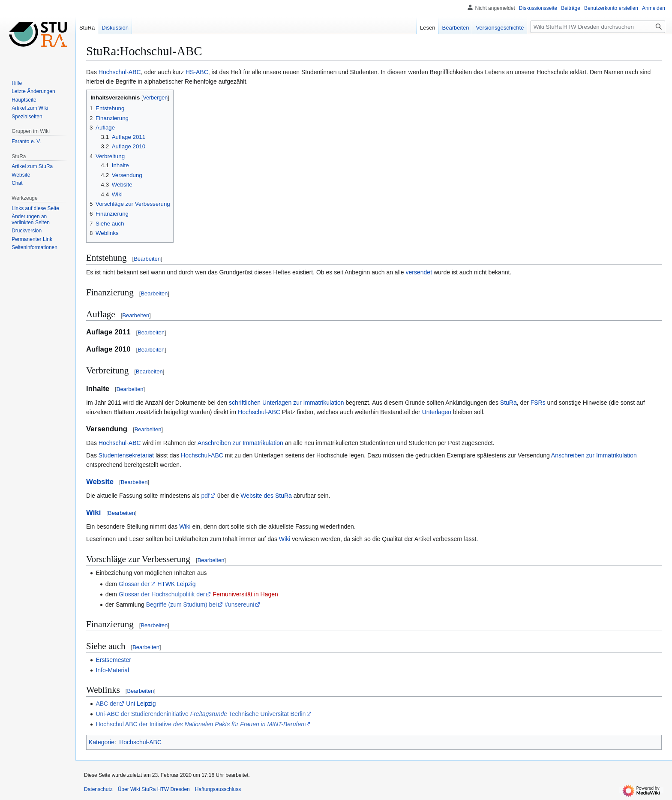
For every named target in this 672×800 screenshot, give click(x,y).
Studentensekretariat (126, 455)
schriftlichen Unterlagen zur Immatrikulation (286, 403)
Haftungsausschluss (218, 789)
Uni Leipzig (141, 704)
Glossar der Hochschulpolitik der (162, 594)
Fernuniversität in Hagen (245, 594)
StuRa (508, 403)
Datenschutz (98, 789)
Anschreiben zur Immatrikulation (240, 443)
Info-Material (112, 670)
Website (100, 482)
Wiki (93, 513)
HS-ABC (197, 72)
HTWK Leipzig (176, 584)
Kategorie (102, 742)
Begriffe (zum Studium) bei (181, 605)
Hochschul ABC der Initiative (200, 724)
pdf (205, 496)
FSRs (538, 403)
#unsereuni (239, 605)
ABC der (107, 704)
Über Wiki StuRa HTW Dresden (154, 789)
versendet (419, 272)
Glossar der (134, 584)
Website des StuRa (266, 496)
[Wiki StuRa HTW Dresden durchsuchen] (598, 27)
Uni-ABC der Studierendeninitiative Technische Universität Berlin (201, 714)
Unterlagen (437, 412)
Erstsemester (113, 660)
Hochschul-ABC (120, 72)
